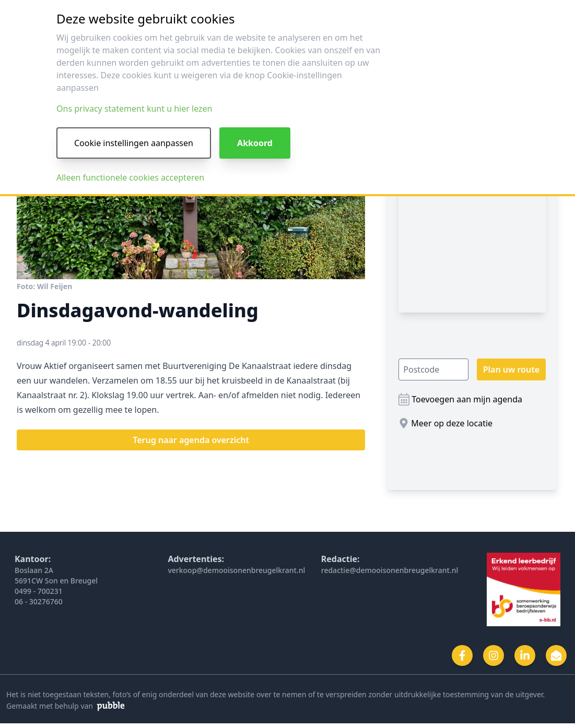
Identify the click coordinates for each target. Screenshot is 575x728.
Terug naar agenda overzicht (191, 440)
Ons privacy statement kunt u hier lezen (134, 109)
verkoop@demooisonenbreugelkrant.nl (236, 570)
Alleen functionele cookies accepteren (130, 177)
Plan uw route (511, 369)
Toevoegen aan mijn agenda (467, 399)
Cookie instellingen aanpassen (134, 143)
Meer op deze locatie (452, 423)
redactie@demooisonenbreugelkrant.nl (390, 570)
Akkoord (255, 143)
